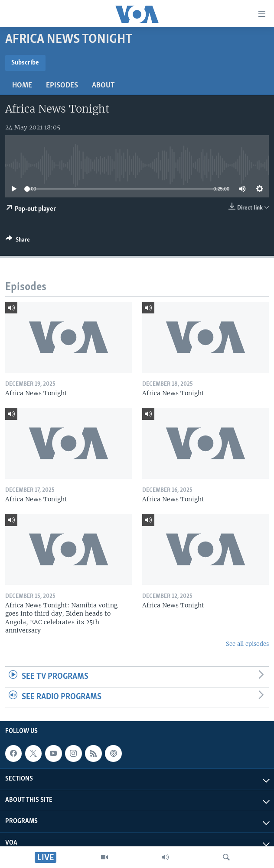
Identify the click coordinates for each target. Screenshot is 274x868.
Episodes (62, 86)
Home (22, 86)
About (103, 86)
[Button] (18, 241)
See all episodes (247, 644)
